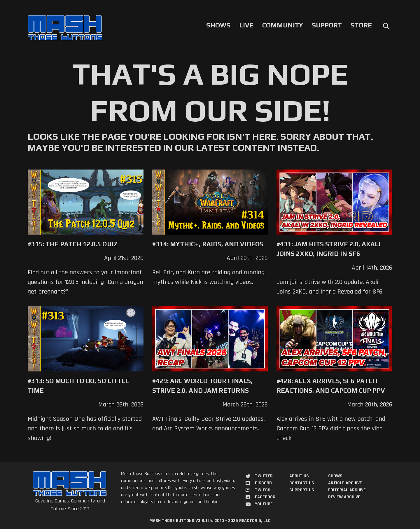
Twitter (264, 476)
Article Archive (345, 483)
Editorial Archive (347, 490)
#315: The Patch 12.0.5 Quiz (73, 244)
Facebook (265, 497)
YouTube (264, 504)
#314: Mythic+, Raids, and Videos (208, 244)
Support (327, 25)
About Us (299, 476)
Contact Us (302, 483)
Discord (263, 483)
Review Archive (344, 497)
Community (283, 25)
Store (361, 25)
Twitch (263, 490)
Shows (218, 25)
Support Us (302, 490)
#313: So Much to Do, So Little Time (78, 386)
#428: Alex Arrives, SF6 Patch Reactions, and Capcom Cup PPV (331, 386)
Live (246, 25)
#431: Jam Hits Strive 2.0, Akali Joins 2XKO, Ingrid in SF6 (329, 249)
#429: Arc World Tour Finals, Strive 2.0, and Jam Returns (202, 386)
